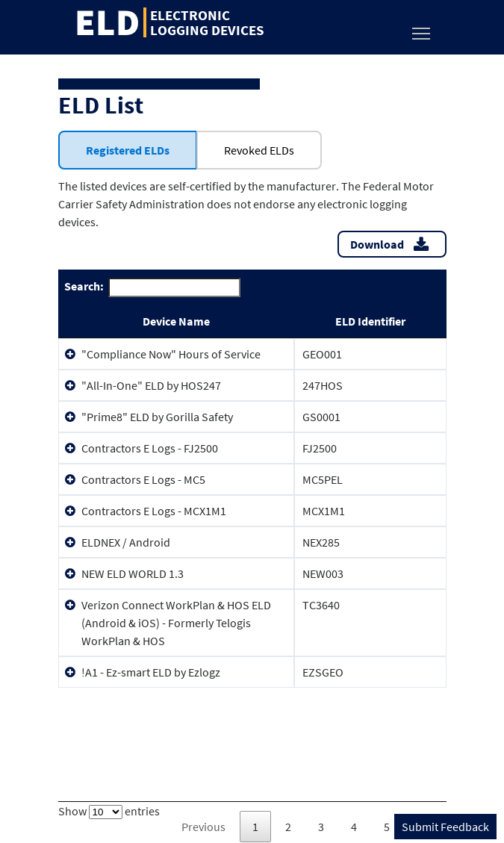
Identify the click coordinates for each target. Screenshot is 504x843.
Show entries (109, 811)
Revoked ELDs (259, 150)
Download (377, 244)
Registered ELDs (128, 150)
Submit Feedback (445, 827)
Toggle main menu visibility (422, 29)
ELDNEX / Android (126, 542)
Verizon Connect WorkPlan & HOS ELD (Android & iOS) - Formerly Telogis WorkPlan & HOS (176, 623)
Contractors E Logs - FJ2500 (150, 448)
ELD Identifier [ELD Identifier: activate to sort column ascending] (370, 321)
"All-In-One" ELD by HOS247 (151, 385)
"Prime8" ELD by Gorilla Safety (157, 417)
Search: (153, 287)
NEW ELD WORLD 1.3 (133, 573)
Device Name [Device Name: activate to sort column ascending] (176, 321)
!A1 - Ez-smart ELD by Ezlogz (151, 672)
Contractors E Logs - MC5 (143, 479)
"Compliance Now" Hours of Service (171, 354)
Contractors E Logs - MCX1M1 (154, 511)
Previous (203, 827)
